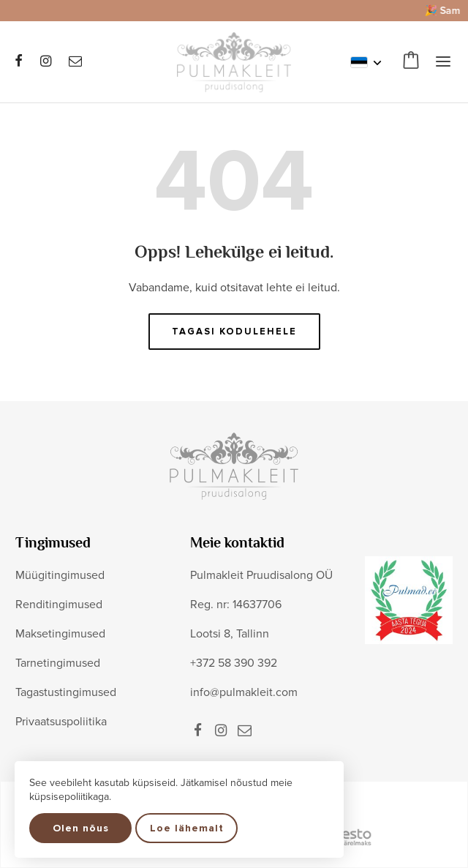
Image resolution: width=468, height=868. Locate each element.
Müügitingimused (60, 575)
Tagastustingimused (66, 692)
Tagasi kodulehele (234, 332)
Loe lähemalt (187, 828)
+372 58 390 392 (234, 663)
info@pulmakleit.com (244, 692)
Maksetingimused (60, 634)
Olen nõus (81, 828)
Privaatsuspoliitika (61, 722)
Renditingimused (59, 605)
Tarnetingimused (58, 663)
